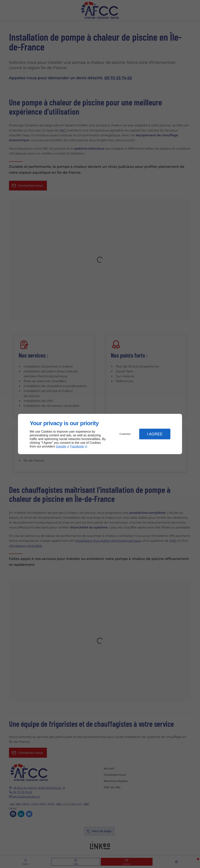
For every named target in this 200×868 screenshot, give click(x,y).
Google (61, 446)
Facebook (77, 446)
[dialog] (100, 434)
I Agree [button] (155, 434)
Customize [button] (125, 434)
